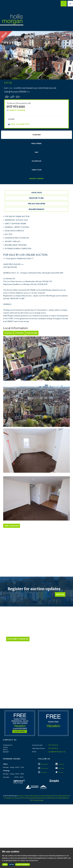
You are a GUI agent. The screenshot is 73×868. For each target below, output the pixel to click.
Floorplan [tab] (36, 161)
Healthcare (32, 333)
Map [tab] (37, 152)
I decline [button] (11, 864)
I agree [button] (5, 864)
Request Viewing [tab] (36, 179)
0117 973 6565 (16, 107)
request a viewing (17, 110)
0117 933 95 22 (53, 748)
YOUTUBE (60, 769)
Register (60, 594)
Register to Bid (37, 198)
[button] (5, 55)
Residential (43, 765)
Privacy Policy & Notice (61, 796)
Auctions (42, 773)
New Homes (43, 769)
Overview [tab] (37, 135)
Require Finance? (37, 209)
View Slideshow (12, 526)
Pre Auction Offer (37, 204)
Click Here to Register (18, 639)
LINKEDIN (60, 765)
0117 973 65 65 (53, 745)
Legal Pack (37, 193)
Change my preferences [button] (23, 864)
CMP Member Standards (55, 798)
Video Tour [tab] (37, 170)
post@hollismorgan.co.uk (57, 752)
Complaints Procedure (12, 798)
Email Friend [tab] (36, 143)
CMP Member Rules (39, 798)
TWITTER (59, 773)
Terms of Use (23, 796)
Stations (19, 333)
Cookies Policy (33, 796)
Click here (36, 689)
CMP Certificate (26, 798)
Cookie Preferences (46, 796)
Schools (8, 333)
